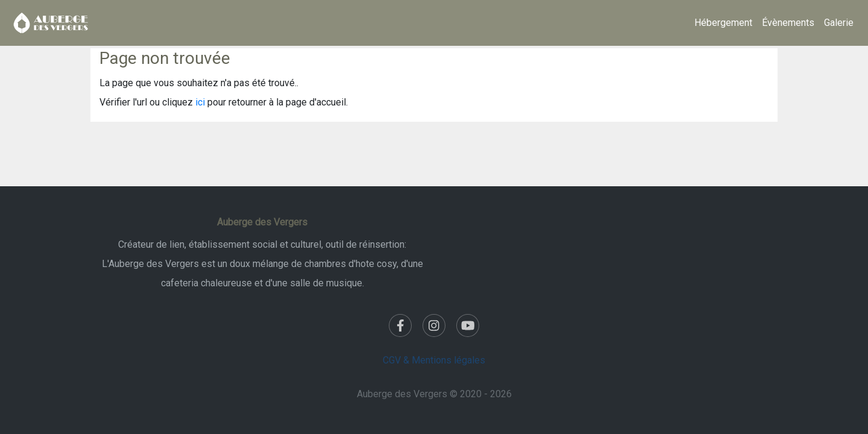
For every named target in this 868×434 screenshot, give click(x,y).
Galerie (839, 23)
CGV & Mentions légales (434, 360)
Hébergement (723, 23)
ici (200, 102)
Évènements (788, 23)
